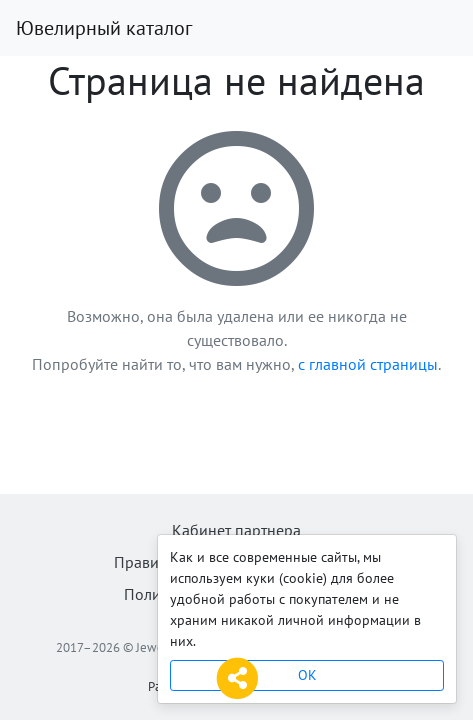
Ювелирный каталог (104, 28)
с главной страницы (368, 364)
